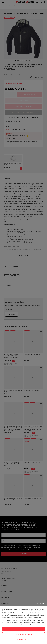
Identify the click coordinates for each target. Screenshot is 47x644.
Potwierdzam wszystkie (23, 629)
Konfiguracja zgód (24, 640)
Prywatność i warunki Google (18, 617)
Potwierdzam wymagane (24, 634)
